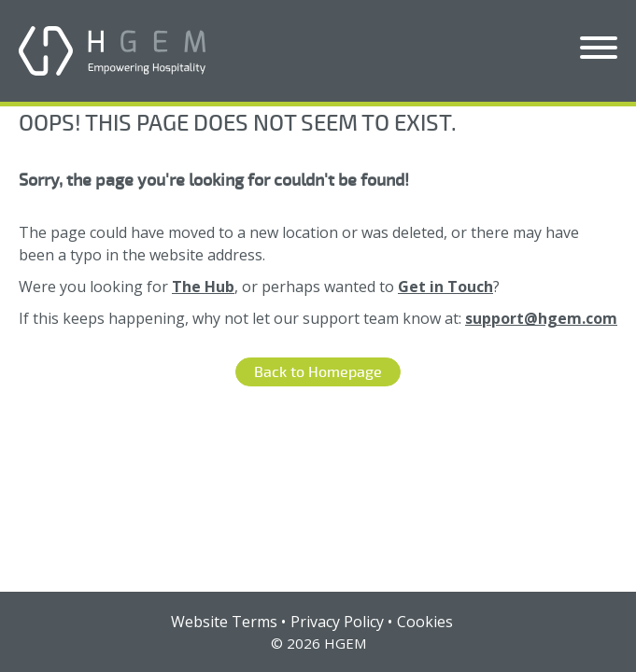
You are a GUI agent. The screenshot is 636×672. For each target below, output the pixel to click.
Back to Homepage (318, 372)
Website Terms (224, 622)
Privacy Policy (337, 622)
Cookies (425, 622)
